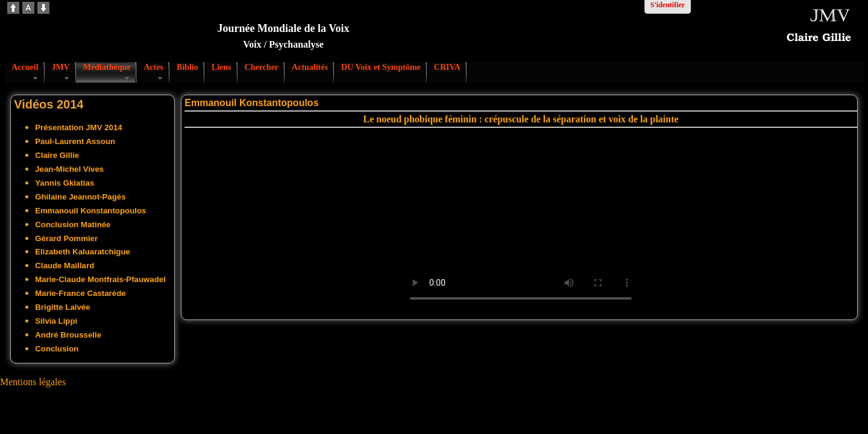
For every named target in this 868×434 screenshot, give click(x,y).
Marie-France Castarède (80, 293)
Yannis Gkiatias (64, 183)
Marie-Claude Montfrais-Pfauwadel (100, 279)
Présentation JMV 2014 (79, 127)
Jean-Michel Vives (69, 169)
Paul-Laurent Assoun (75, 141)
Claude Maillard (64, 266)
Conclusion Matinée (73, 225)
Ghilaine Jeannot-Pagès (80, 197)
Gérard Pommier (66, 238)
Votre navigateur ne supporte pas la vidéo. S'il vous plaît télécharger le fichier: (521, 221)
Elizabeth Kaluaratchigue (83, 252)
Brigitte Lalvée (62, 307)
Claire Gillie (57, 155)
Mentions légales (33, 382)
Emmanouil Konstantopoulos (90, 211)
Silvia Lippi (56, 321)
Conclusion (57, 349)
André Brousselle (68, 335)
